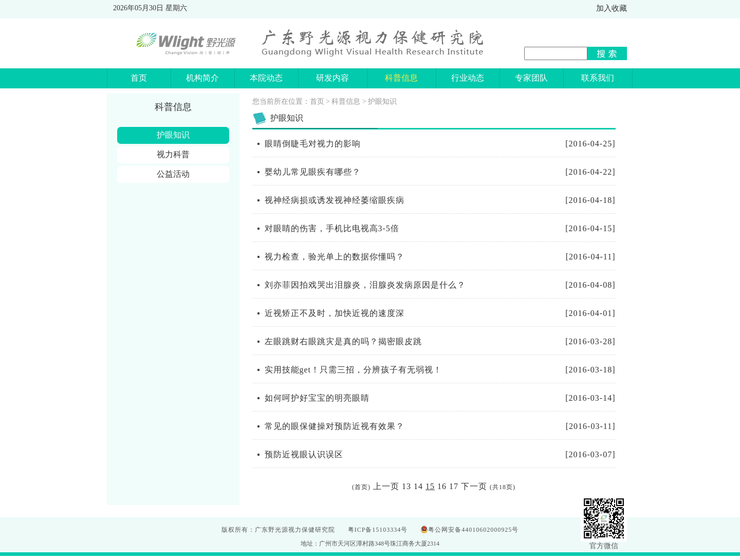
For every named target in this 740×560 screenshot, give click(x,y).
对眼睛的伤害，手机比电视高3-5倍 (332, 228)
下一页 (474, 486)
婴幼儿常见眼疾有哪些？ (313, 172)
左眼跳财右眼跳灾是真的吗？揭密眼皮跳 (343, 341)
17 (454, 486)
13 (406, 486)
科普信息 (346, 101)
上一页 (386, 486)
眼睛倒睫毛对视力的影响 (313, 144)
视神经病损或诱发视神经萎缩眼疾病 (335, 200)
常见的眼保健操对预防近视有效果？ (335, 426)
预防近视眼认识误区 (304, 454)
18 (503, 487)
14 (418, 486)
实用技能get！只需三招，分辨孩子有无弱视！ (354, 370)
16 (442, 486)
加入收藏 (612, 8)
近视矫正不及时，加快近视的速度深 (335, 313)
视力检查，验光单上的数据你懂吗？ (335, 257)
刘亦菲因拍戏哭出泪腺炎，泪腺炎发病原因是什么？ (365, 285)
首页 (317, 101)
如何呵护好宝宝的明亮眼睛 (317, 398)
